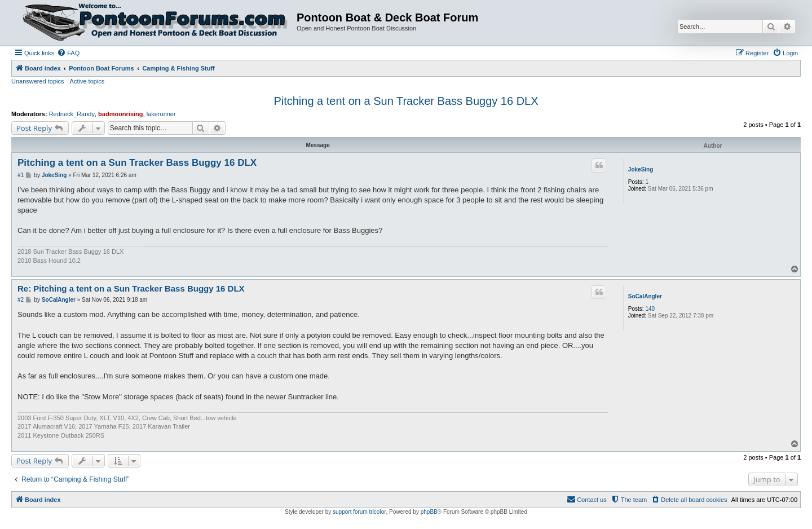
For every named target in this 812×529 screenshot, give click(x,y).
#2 (21, 300)
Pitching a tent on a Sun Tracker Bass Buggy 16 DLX (406, 101)
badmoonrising (120, 114)
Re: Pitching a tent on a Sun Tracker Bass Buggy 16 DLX (131, 288)
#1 (21, 175)
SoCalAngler (645, 296)
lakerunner (161, 114)
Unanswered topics (38, 81)
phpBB (429, 512)
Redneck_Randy (72, 114)
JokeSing (641, 169)
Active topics (87, 81)
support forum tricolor (359, 512)
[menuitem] (68, 53)
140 (650, 309)
